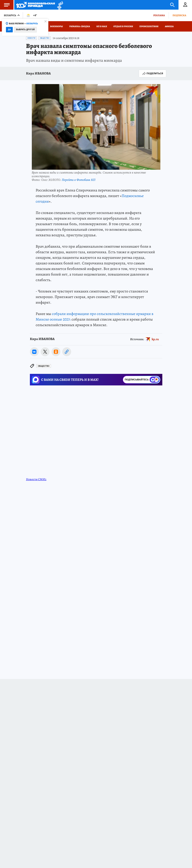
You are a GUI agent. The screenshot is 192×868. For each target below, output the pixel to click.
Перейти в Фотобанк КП (78, 180)
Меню (5, 5)
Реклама (159, 15)
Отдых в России (123, 26)
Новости (31, 38)
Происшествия (149, 26)
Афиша (169, 26)
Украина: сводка (80, 26)
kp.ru (155, 339)
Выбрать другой (25, 30)
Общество (45, 38)
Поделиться (152, 74)
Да (9, 30)
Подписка (179, 15)
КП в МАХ (102, 26)
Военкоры (56, 26)
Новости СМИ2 (36, 479)
